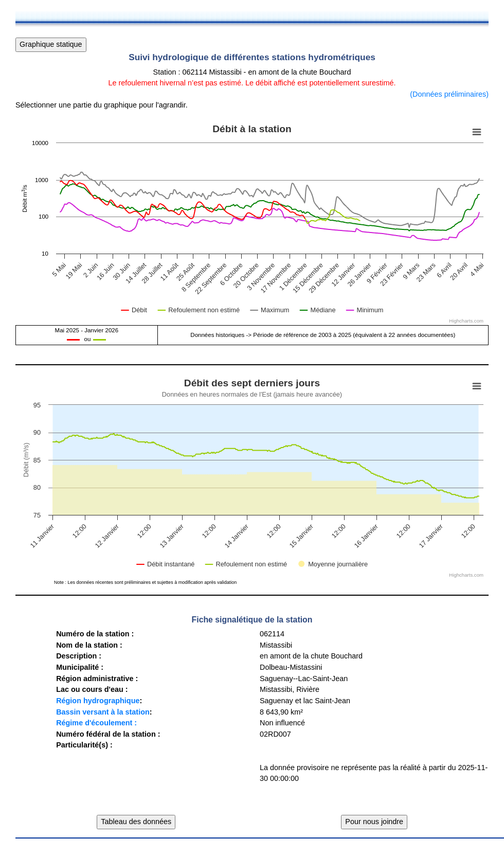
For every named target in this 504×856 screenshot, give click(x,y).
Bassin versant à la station (103, 712)
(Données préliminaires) (449, 94)
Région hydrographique (98, 701)
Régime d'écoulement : (96, 723)
